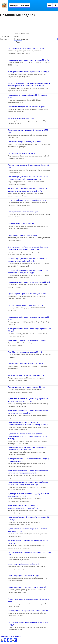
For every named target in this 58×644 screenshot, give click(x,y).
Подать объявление (19, 5)
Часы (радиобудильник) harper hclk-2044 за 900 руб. (28, 200)
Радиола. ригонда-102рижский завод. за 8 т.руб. (26, 375)
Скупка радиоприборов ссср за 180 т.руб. (24, 564)
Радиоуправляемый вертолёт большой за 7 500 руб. (28, 611)
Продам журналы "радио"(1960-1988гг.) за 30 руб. (27, 294)
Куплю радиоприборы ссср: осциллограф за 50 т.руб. (28, 60)
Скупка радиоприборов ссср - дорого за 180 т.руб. (27, 587)
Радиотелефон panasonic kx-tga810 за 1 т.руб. (26, 364)
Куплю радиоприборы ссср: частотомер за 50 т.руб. (28, 340)
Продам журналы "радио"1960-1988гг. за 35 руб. (26, 305)
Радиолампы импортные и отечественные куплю (27, 107)
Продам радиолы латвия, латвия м (21, 153)
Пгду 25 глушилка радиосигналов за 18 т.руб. (25, 352)
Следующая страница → (12, 636)
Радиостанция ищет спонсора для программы (26, 142)
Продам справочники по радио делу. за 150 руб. (26, 48)
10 (16, 640)
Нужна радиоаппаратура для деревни (23, 235)
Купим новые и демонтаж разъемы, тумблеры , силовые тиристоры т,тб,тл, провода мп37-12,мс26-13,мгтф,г (28, 436)
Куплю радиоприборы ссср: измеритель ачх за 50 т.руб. (29, 282)
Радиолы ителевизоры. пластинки (21, 118)
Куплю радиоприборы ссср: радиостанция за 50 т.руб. (29, 72)
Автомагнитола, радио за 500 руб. (21, 224)
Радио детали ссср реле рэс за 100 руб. (23, 212)
